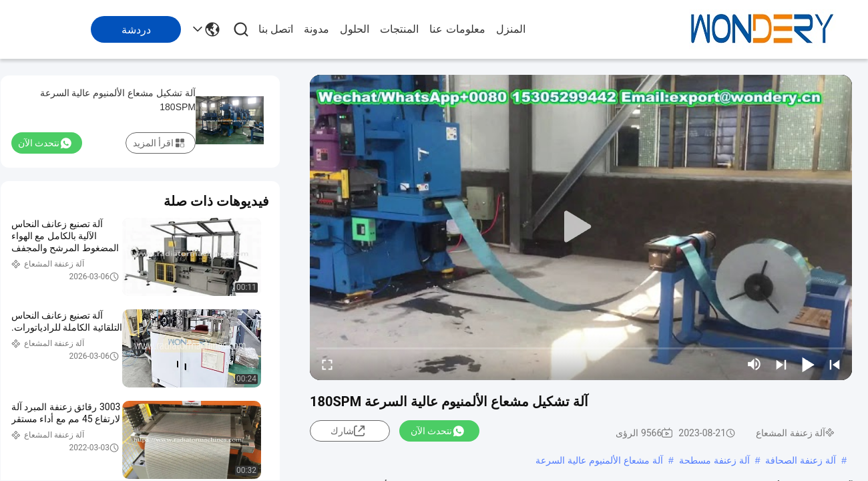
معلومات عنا (457, 29)
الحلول (355, 29)
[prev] (835, 364)
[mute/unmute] (754, 364)
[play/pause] (808, 364)
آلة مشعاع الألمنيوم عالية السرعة (599, 460)
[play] (581, 227)
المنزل (511, 29)
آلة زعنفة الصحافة (801, 460)
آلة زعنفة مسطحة (714, 460)
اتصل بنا (276, 29)
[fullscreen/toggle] (327, 364)
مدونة (316, 29)
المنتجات (399, 29)
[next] (781, 364)
